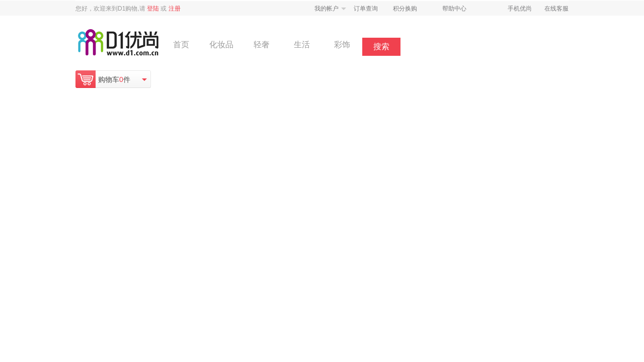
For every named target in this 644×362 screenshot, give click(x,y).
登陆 (153, 9)
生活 (302, 44)
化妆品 (221, 44)
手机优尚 (520, 9)
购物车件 (114, 79)
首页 (181, 44)
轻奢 (262, 44)
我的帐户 (327, 9)
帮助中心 (454, 9)
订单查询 (366, 9)
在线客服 (556, 9)
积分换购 (405, 9)
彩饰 (342, 44)
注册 (175, 9)
